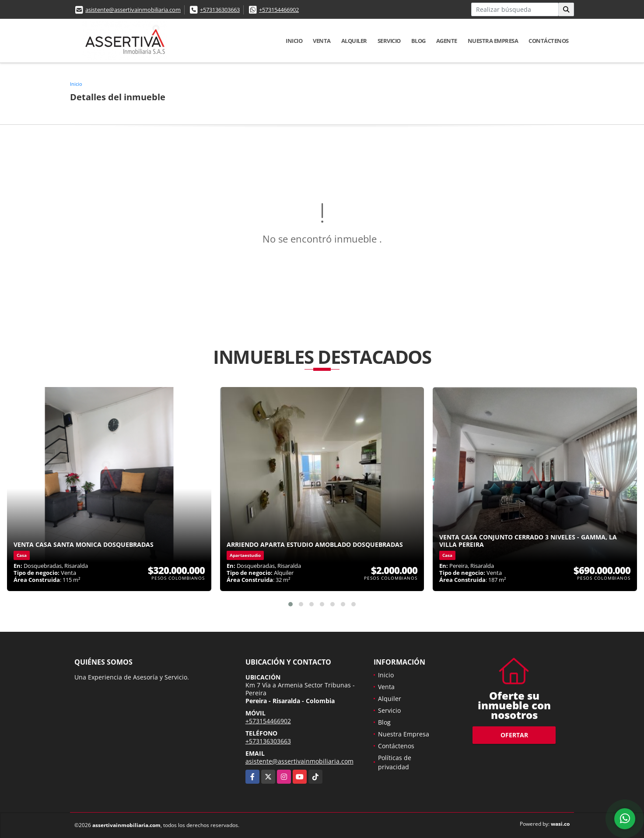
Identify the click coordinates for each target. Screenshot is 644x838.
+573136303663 (220, 10)
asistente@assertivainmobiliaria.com (133, 10)
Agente (447, 41)
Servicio (389, 41)
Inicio (294, 41)
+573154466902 (279, 10)
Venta (322, 41)
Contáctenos (549, 41)
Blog (418, 41)
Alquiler (354, 41)
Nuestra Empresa (493, 41)
